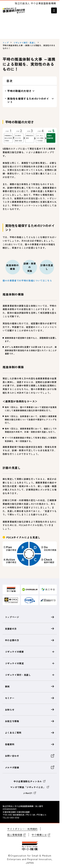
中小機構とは (41, 835)
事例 (30, 686)
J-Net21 (30, 793)
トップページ (30, 617)
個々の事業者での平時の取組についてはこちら (27, 281)
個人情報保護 (17, 835)
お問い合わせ (30, 756)
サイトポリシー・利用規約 (22, 829)
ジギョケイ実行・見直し (18, 675)
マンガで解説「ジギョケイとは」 (30, 787)
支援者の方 (30, 629)
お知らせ (30, 710)
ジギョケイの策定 (15, 663)
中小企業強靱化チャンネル (30, 781)
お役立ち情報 (30, 721)
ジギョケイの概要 (15, 652)
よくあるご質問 (30, 733)
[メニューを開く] (54, 10)
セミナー (30, 698)
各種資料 (30, 744)
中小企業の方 (30, 640)
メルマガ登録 (30, 767)
